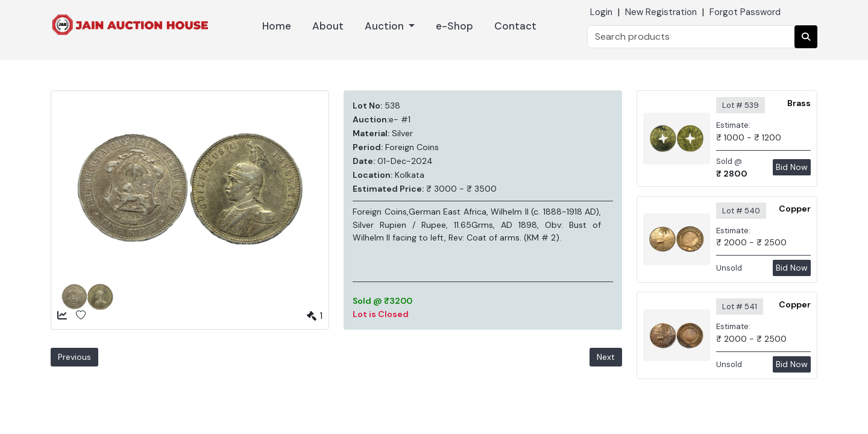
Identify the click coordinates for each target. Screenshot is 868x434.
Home (277, 26)
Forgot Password (745, 12)
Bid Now (792, 167)
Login (601, 12)
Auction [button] (385, 26)
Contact (515, 26)
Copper (795, 209)
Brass (799, 103)
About (328, 26)
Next (606, 357)
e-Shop (454, 26)
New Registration (661, 12)
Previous (74, 357)
